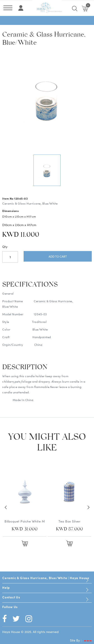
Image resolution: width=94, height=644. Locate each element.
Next (88, 507)
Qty (5, 247)
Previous (6, 507)
